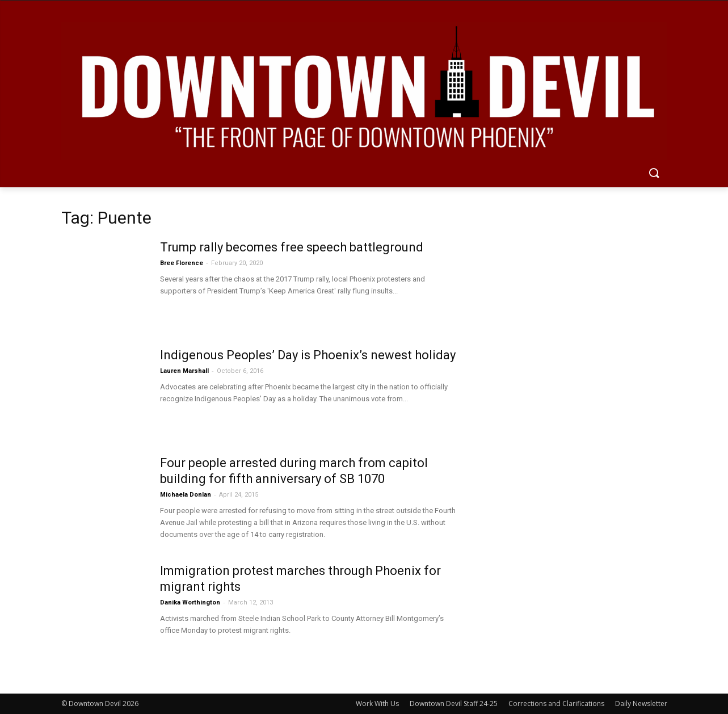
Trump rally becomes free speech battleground (292, 247)
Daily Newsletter (641, 703)
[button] (654, 174)
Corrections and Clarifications (556, 703)
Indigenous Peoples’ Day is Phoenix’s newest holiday (308, 355)
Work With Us (377, 703)
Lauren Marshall (184, 371)
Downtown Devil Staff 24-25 (454, 703)
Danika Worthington (190, 602)
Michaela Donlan (186, 495)
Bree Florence (182, 263)
